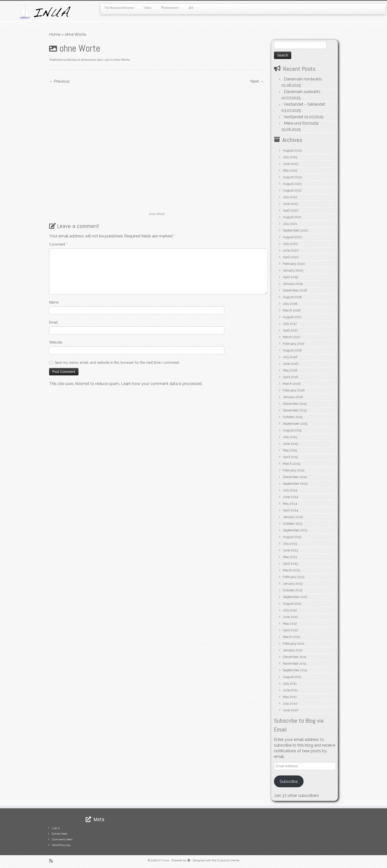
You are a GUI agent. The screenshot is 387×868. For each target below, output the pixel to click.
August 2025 (292, 150)
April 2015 (290, 457)
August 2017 (292, 317)
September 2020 (295, 230)
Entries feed (59, 834)
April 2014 (290, 510)
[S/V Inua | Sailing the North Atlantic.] (45, 11)
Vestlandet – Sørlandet (304, 104)
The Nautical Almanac (119, 8)
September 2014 (295, 484)
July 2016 (290, 357)
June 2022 (290, 204)
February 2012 (294, 644)
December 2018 (295, 290)
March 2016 (292, 384)
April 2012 (290, 630)
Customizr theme (228, 860)
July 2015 (290, 437)
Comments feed (62, 839)
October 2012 (293, 590)
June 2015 (290, 444)
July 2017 (290, 324)
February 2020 (294, 264)
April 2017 (290, 330)
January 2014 (293, 517)
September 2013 (295, 530)
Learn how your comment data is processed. (162, 384)
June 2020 (291, 250)
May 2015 (290, 450)
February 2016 (294, 390)
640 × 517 (103, 60)
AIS (191, 8)
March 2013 (291, 570)
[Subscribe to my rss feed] (53, 861)
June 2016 (291, 364)
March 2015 (291, 464)
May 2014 (290, 504)
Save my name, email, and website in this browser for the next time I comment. (117, 363)
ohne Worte (121, 60)
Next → (257, 81)
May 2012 (290, 624)
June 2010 (291, 710)
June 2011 (290, 690)
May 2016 (290, 370)
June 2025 (290, 164)
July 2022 (290, 197)
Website (56, 342)
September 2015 (295, 424)
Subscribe (289, 781)
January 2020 (293, 270)
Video (147, 8)
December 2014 (295, 477)
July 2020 (290, 244)
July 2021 (290, 224)
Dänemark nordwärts (303, 79)
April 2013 (290, 564)
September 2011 (295, 670)
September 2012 (295, 597)
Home (55, 34)
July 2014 (290, 490)
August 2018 (292, 297)
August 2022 (292, 190)
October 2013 (293, 524)
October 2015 (293, 417)
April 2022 (290, 210)
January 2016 (293, 397)
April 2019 (290, 277)
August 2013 (292, 537)
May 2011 (290, 697)
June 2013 (290, 550)
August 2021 (292, 217)
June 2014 (290, 497)
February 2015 (294, 470)
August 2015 (292, 430)
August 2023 (292, 184)
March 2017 (291, 337)
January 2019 (293, 284)
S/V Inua (163, 860)
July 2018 (290, 304)
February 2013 (294, 577)
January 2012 (293, 650)
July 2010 (290, 704)
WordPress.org (61, 845)
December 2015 (295, 404)
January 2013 (293, 584)
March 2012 (291, 637)
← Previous (59, 81)
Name (54, 302)
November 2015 (295, 410)
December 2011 (295, 657)
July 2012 (290, 610)
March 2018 (292, 310)
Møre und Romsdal (301, 123)
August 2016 (292, 350)
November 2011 (295, 664)
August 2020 (292, 237)
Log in (56, 828)
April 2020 (291, 257)
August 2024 (292, 177)
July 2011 (290, 684)
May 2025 (290, 170)
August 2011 (292, 677)
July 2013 (290, 544)
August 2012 (292, 604)
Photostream (170, 8)
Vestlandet (293, 117)
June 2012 (290, 617)
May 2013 (290, 557)
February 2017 (294, 344)
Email (53, 322)
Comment (58, 244)
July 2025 (290, 157)
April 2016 (291, 377)
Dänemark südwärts (302, 92)
